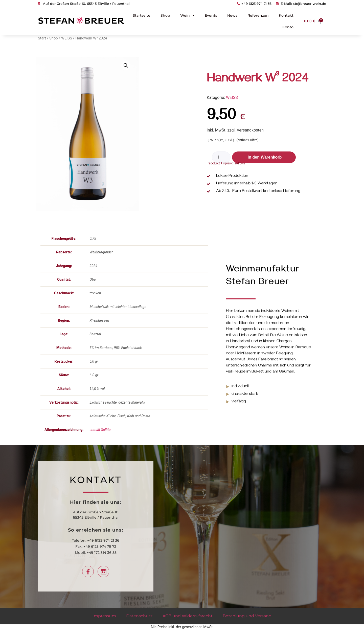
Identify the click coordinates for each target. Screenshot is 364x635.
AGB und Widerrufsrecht (188, 616)
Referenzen (258, 15)
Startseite (142, 15)
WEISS (67, 38)
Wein (187, 15)
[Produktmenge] (221, 157)
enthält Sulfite (100, 430)
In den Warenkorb (265, 157)
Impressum (104, 616)
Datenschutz (139, 616)
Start (42, 38)
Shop (165, 15)
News (232, 15)
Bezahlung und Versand (247, 616)
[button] (126, 65)
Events (211, 15)
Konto (288, 27)
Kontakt (286, 15)
